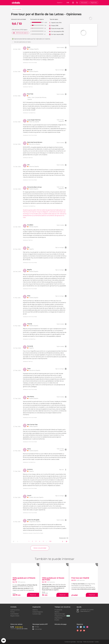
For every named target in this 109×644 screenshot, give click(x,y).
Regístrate (94, 3)
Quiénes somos (15, 610)
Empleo (57, 620)
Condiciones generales (70, 642)
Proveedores (58, 610)
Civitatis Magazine (38, 612)
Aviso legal (79, 642)
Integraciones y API (60, 616)
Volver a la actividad (17, 9)
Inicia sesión (84, 3)
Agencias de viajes (60, 614)
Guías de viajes (37, 614)
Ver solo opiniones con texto (22, 42)
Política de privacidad (88, 642)
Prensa (12, 612)
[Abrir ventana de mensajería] (4, 640)
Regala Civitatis (15, 616)
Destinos (35, 610)
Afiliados (57, 612)
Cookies (97, 642)
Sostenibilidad (14, 614)
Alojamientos (58, 618)
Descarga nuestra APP (40, 624)
